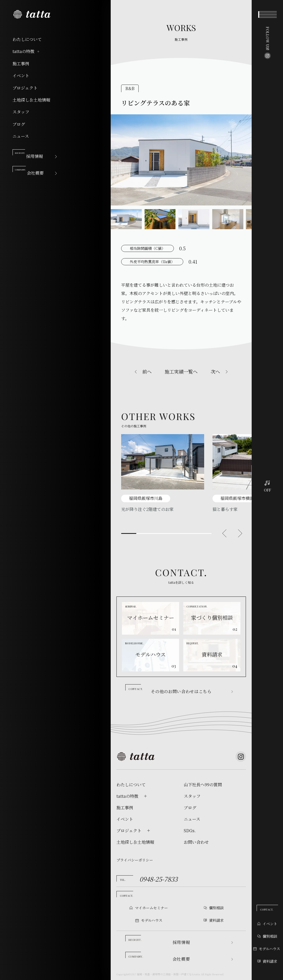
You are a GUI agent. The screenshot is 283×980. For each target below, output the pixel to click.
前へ (147, 371)
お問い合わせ (196, 842)
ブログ (19, 124)
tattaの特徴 (26, 51)
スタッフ (21, 112)
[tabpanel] (163, 473)
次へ (215, 371)
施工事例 (21, 64)
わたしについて (27, 39)
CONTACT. (267, 910)
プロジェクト (25, 88)
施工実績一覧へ (181, 371)
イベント (21, 76)
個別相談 (267, 936)
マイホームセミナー (151, 908)
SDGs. (190, 831)
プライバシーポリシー (135, 860)
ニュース (21, 136)
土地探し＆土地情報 (31, 100)
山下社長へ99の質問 (203, 785)
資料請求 (267, 961)
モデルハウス (267, 949)
